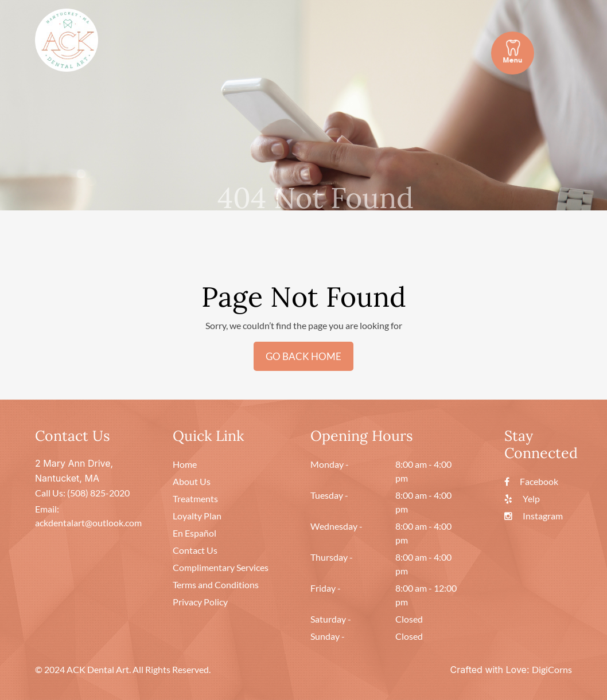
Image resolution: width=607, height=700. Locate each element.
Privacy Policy (200, 602)
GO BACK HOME (303, 356)
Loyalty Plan (197, 516)
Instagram (534, 516)
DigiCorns (552, 669)
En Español (194, 533)
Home (185, 464)
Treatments (195, 498)
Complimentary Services (221, 567)
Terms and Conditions (216, 584)
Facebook (531, 481)
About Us (192, 481)
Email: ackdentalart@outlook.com (88, 516)
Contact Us (195, 550)
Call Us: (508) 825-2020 (82, 493)
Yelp (522, 498)
